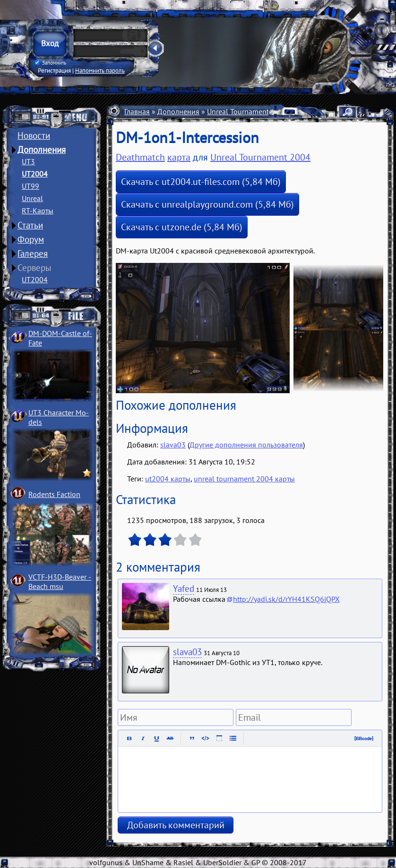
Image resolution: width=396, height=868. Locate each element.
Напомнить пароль (100, 70)
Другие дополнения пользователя (246, 445)
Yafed (184, 589)
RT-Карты (38, 211)
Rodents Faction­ (54, 494)
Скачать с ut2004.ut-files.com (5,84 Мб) (201, 182)
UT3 (28, 161)
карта (179, 157)
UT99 (30, 186)
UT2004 (35, 174)
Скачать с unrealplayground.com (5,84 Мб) (207, 204)
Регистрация (54, 70)
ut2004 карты (168, 479)
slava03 (173, 445)
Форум (31, 239)
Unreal (32, 198)
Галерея (33, 253)
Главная (137, 111)
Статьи (30, 225)
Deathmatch (140, 157)
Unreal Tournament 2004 (247, 111)
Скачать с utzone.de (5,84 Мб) (182, 227)
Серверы (34, 268)
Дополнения (42, 150)
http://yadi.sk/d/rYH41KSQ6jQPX (286, 599)
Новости (34, 135)
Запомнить (51, 63)
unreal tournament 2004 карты (244, 479)
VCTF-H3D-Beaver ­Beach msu (60, 581)
